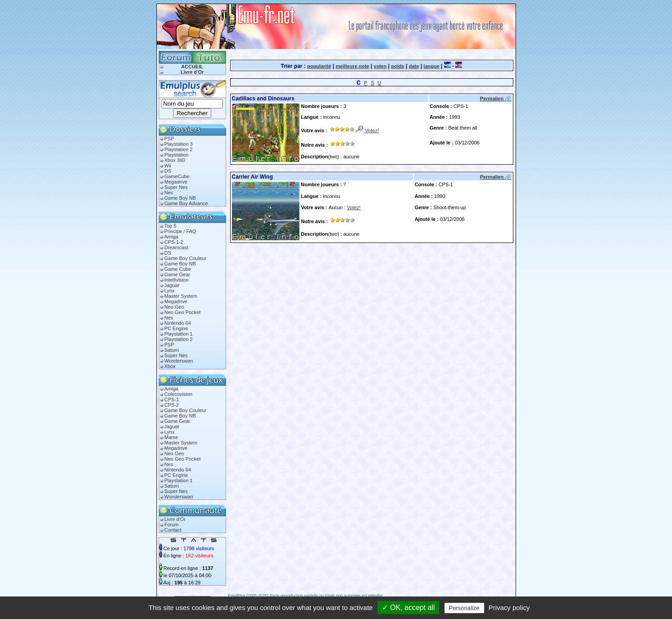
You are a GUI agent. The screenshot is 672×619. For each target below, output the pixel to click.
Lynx (170, 291)
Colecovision (178, 394)
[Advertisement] (335, 253)
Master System (181, 296)
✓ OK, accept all (408, 608)
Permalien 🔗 (496, 99)
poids (398, 66)
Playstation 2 (179, 149)
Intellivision (177, 280)
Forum (172, 525)
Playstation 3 (179, 144)
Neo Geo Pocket (183, 312)
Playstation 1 (179, 334)
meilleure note (353, 66)
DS (168, 171)
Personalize (464, 608)
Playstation (177, 155)
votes (380, 66)
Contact (173, 530)
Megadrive (176, 182)
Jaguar (172, 285)
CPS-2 (172, 405)
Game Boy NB (180, 198)
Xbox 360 (175, 160)
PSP (169, 139)
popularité (319, 66)
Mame (171, 437)
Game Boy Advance (186, 203)
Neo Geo (174, 307)
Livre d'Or (192, 72)
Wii (168, 166)
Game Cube (178, 269)
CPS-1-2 (174, 242)
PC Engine (176, 328)
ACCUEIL (192, 67)
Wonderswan (179, 361)
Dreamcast (176, 247)
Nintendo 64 (178, 323)
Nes (169, 193)
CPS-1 (172, 399)
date (414, 66)
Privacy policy (509, 608)
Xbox (170, 366)
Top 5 (171, 226)
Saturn (172, 350)
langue (431, 66)
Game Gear (177, 274)
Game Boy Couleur (186, 258)
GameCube (177, 176)
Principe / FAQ (180, 231)
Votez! (372, 130)
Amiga (171, 237)
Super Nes (176, 187)
